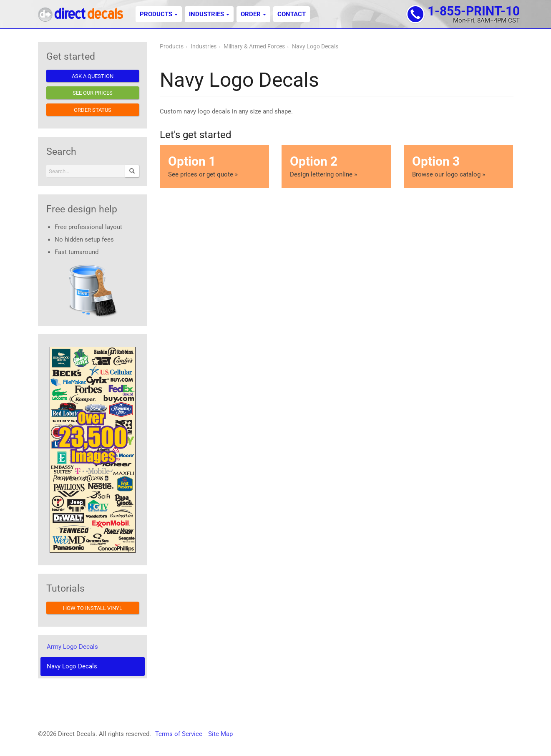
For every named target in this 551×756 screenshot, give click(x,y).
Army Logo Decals (72, 647)
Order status (93, 110)
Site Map (220, 734)
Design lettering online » (336, 166)
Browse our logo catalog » (458, 166)
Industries (209, 14)
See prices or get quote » (214, 166)
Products (159, 14)
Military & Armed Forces (254, 46)
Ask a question (93, 76)
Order (253, 14)
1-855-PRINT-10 (474, 11)
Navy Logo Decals (315, 46)
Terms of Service (179, 734)
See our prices (93, 93)
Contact (292, 14)
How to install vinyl (93, 608)
